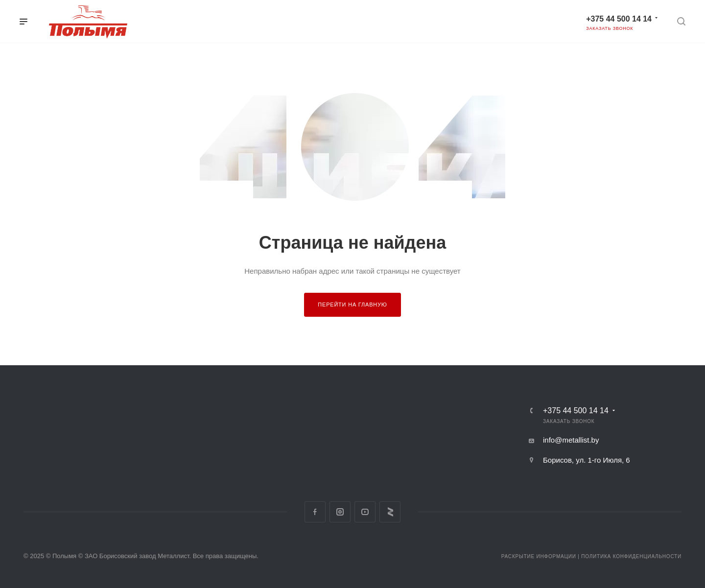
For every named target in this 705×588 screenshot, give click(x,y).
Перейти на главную (352, 305)
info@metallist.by (571, 440)
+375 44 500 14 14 (619, 19)
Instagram (340, 512)
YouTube (365, 512)
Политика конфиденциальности (631, 556)
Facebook (315, 512)
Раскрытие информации (539, 556)
